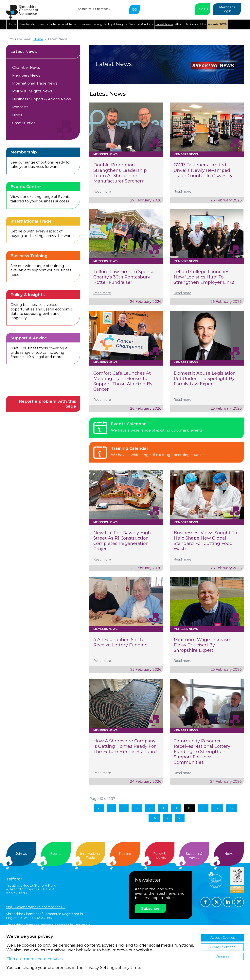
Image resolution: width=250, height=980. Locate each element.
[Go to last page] (180, 818)
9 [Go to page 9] (176, 808)
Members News (26, 75)
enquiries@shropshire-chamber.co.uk (36, 907)
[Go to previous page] (111, 808)
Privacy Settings (223, 947)
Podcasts (20, 107)
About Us (182, 24)
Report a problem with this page (47, 404)
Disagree (223, 956)
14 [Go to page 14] (154, 818)
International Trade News (35, 83)
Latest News (164, 24)
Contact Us (198, 24)
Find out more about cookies (35, 959)
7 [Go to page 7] (150, 808)
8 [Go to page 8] (163, 808)
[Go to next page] (167, 818)
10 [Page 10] (189, 808)
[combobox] (103, 9)
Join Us (203, 9)
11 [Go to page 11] (203, 808)
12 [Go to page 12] (217, 808)
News (229, 854)
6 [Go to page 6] (137, 808)
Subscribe (150, 909)
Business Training (90, 24)
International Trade (63, 24)
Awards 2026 (217, 24)
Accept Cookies (223, 938)
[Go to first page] (99, 808)
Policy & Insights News (32, 91)
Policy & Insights (116, 24)
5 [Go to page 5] (124, 808)
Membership (27, 24)
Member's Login (227, 9)
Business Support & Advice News (42, 99)
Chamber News (26, 68)
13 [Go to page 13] (231, 808)
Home (12, 24)
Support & (194, 856)
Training (125, 854)
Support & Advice (141, 24)
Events (43, 24)
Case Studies (24, 123)
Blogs (17, 115)
